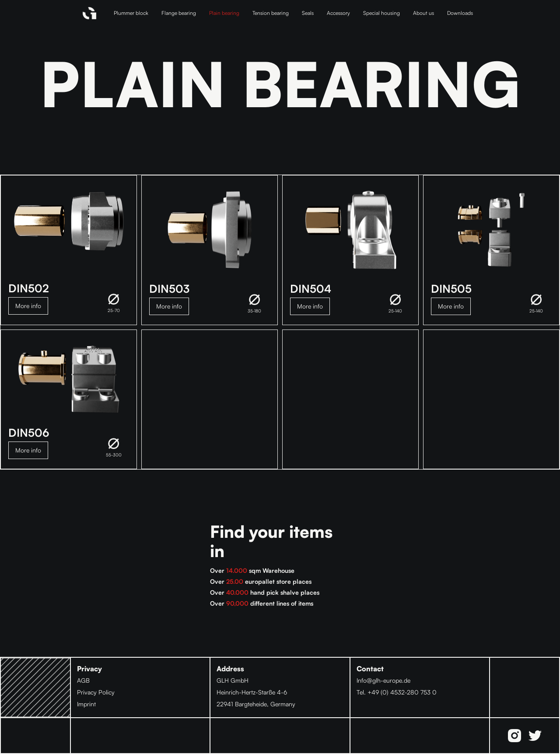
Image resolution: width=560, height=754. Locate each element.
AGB (83, 680)
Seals (308, 13)
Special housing (381, 13)
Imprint (86, 704)
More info (28, 306)
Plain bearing (224, 13)
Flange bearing (179, 13)
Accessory (338, 13)
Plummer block (131, 13)
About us (423, 13)
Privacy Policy (96, 692)
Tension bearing (271, 13)
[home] (89, 13)
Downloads (460, 13)
